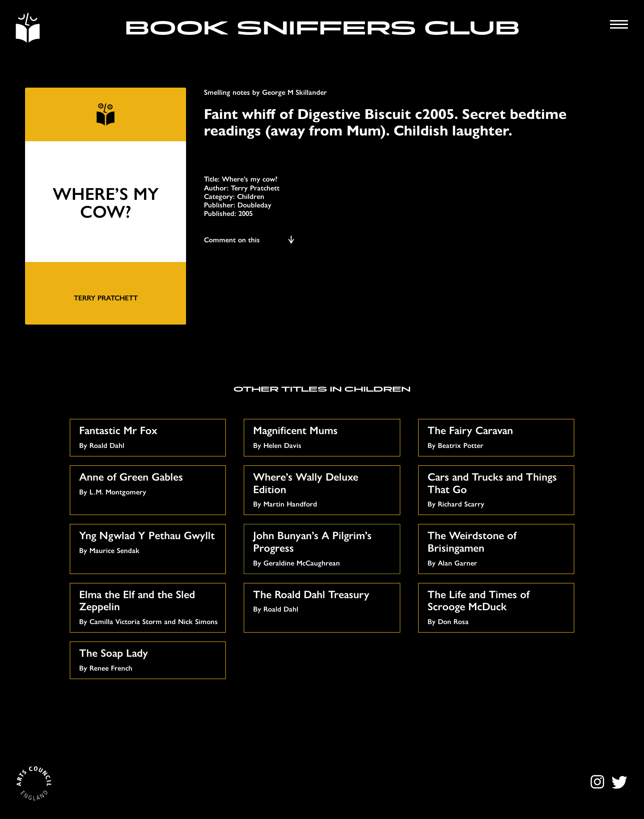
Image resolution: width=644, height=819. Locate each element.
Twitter (619, 782)
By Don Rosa (497, 606)
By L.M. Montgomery (149, 483)
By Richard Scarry (497, 489)
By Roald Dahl (149, 436)
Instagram (599, 782)
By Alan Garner (497, 547)
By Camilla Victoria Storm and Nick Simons (149, 606)
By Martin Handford (323, 489)
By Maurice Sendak (149, 541)
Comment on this (250, 239)
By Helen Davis (323, 436)
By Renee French (149, 659)
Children (251, 196)
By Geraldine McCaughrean (323, 547)
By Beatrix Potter (497, 436)
